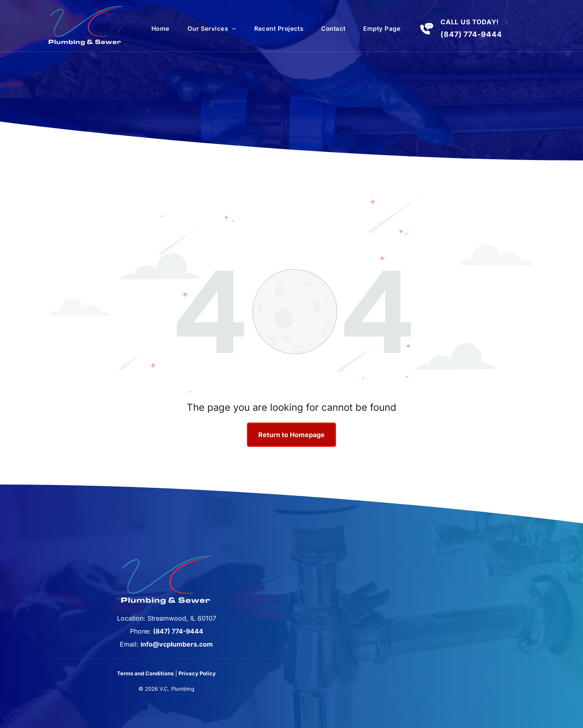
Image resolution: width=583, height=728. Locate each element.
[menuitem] (161, 29)
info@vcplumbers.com (177, 644)
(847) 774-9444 (471, 34)
